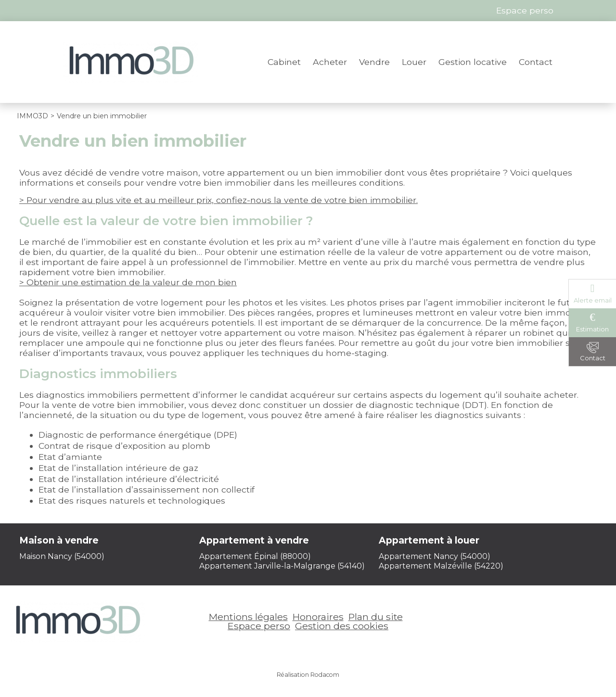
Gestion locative (473, 62)
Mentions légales (248, 617)
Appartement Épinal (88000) (255, 556)
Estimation (592, 329)
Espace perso (259, 626)
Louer (414, 62)
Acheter (330, 62)
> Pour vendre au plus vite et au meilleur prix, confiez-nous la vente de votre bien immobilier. (218, 200)
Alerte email (593, 300)
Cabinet (284, 62)
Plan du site (376, 617)
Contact (536, 62)
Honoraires (318, 617)
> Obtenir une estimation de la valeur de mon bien (128, 282)
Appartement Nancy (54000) (435, 556)
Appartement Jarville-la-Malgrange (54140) (282, 566)
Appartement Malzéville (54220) (441, 566)
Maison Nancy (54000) (62, 556)
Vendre (374, 62)
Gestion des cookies (342, 626)
